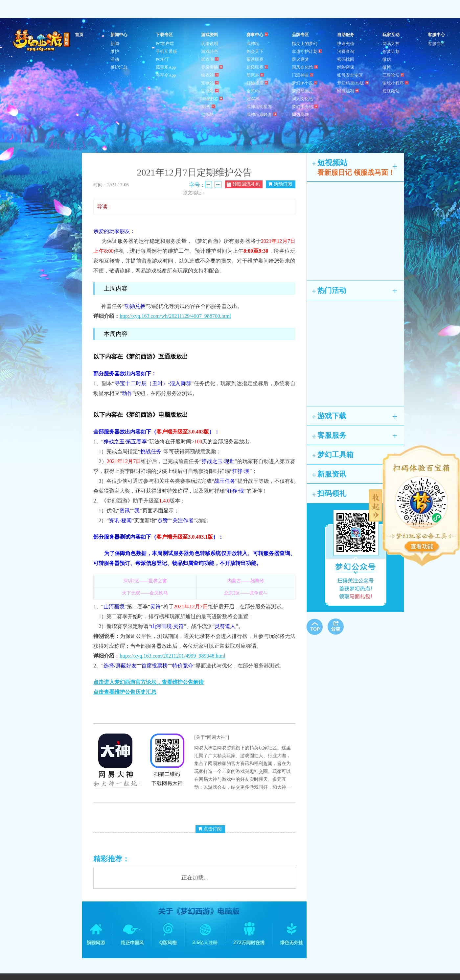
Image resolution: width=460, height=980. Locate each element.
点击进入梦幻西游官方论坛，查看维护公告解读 (149, 682)
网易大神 (391, 44)
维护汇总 (119, 67)
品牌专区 (300, 35)
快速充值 (346, 44)
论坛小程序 (395, 83)
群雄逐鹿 (257, 83)
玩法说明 (210, 44)
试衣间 (210, 59)
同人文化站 (302, 99)
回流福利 (348, 91)
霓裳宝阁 (212, 67)
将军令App (166, 75)
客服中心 (436, 35)
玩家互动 (391, 35)
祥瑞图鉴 (212, 99)
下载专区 (164, 35)
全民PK (253, 91)
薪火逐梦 (300, 59)
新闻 (115, 44)
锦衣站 (210, 75)
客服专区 (436, 44)
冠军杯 (253, 99)
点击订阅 (210, 829)
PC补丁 (163, 59)
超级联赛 (257, 67)
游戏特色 (210, 51)
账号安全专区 (350, 75)
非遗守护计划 (307, 51)
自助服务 (346, 35)
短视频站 (391, 91)
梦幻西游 (42, 41)
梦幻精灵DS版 (353, 83)
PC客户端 (165, 44)
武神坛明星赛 (259, 107)
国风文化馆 (305, 67)
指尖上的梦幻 (305, 44)
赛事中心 (257, 35)
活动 (115, 59)
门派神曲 (303, 75)
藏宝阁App (166, 67)
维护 (115, 51)
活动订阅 (281, 184)
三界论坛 (393, 75)
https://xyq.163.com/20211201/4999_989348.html (172, 656)
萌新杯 (255, 75)
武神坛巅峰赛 (262, 115)
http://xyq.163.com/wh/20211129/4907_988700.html (175, 316)
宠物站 (210, 83)
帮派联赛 (255, 59)
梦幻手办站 (305, 107)
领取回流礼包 (243, 184)
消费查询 (346, 51)
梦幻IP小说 (305, 83)
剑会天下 (255, 51)
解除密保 (346, 67)
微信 (387, 59)
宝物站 (210, 91)
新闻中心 (119, 35)
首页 (79, 35)
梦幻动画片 (302, 91)
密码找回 (346, 59)
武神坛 (253, 44)
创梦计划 (391, 51)
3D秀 (208, 107)
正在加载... (195, 878)
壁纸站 (207, 115)
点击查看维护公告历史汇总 (125, 692)
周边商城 (300, 115)
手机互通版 (166, 51)
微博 (387, 67)
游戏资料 (210, 35)
